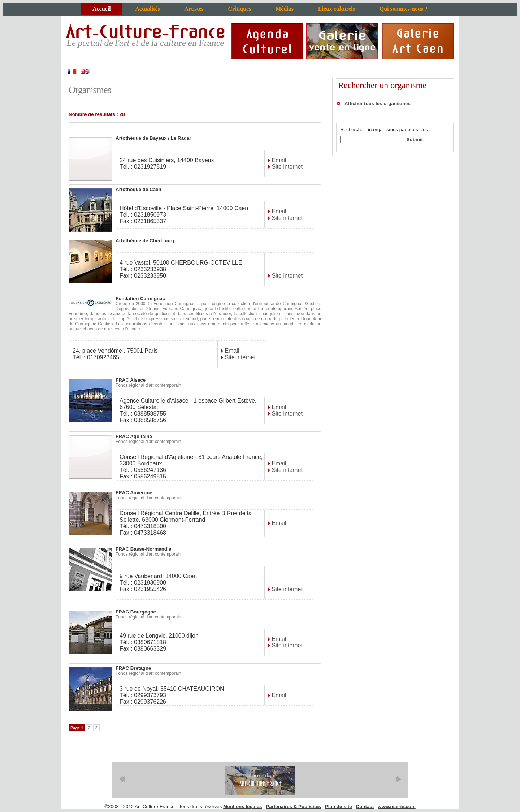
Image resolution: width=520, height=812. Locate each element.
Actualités (147, 9)
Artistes (194, 9)
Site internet (286, 167)
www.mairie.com (397, 806)
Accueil (102, 9)
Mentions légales (242, 806)
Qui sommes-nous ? (404, 9)
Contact (365, 806)
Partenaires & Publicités (293, 806)
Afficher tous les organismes (378, 103)
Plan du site (339, 806)
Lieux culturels (337, 9)
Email (278, 160)
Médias (285, 9)
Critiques (239, 9)
